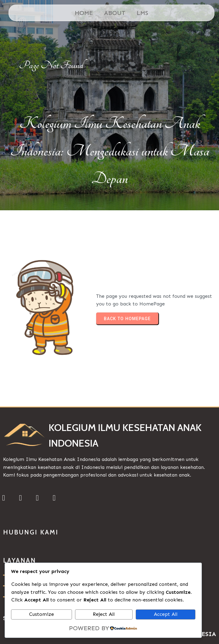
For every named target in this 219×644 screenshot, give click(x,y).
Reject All (104, 614)
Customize (42, 614)
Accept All (166, 614)
